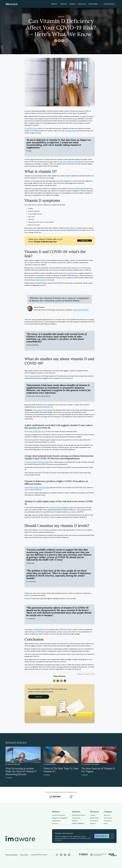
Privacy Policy (24, 855)
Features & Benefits (59, 815)
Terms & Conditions (12, 855)
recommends (40, 280)
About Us (107, 815)
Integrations (56, 821)
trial (29, 123)
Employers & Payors (79, 815)
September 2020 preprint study (38, 487)
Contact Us (108, 821)
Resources (82, 4)
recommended (70, 131)
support (72, 228)
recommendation (39, 629)
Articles (93, 815)
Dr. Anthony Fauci (31, 128)
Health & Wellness (78, 823)
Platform (54, 4)
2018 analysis (80, 189)
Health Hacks (94, 818)
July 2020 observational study (37, 462)
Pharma (75, 821)
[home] (12, 4)
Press (106, 823)
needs (65, 632)
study (75, 119)
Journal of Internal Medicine (59, 508)
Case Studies (93, 4)
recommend (70, 273)
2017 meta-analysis (33, 376)
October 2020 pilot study (36, 431)
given (77, 275)
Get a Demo (108, 818)
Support (72, 4)
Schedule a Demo (109, 4)
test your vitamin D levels (69, 162)
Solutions (63, 4)
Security (55, 823)
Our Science (94, 821)
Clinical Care (76, 818)
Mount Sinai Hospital (81, 310)
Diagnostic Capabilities (60, 818)
